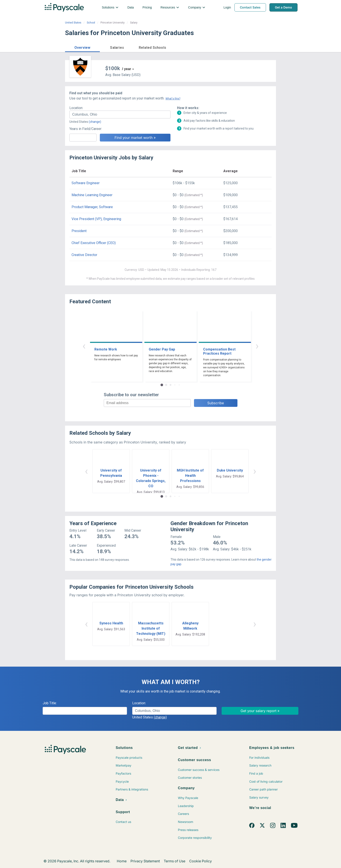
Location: (76, 108)
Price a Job (224, 47)
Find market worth (258, 47)
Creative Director (84, 255)
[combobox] (120, 115)
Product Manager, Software (92, 207)
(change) (95, 122)
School (91, 23)
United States (73, 23)
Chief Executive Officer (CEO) (94, 243)
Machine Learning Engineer (92, 195)
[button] (82, 47)
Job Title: (50, 703)
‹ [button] (84, 346)
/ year (127, 69)
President (79, 231)
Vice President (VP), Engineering (96, 219)
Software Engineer (86, 183)
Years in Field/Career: (86, 129)
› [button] (257, 346)
